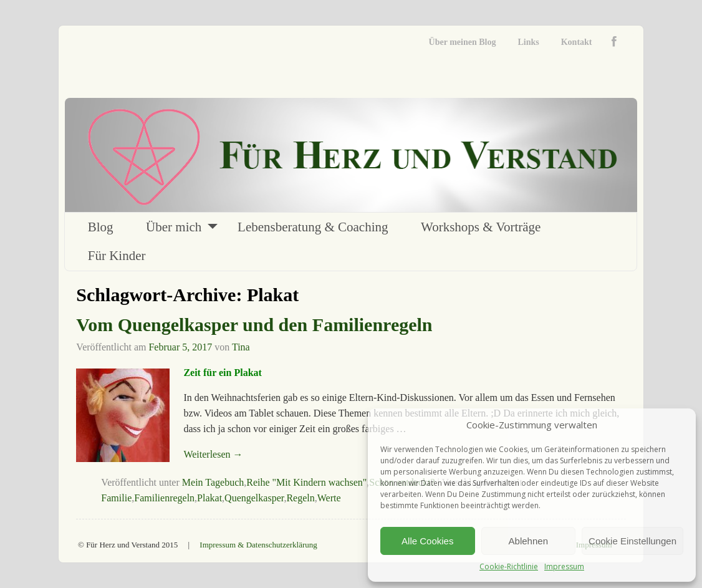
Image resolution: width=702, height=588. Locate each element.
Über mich (174, 227)
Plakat (209, 498)
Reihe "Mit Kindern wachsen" (306, 482)
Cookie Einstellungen (632, 541)
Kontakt (577, 42)
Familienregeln (164, 498)
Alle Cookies (427, 541)
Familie (116, 498)
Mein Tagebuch (213, 482)
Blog (101, 227)
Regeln (300, 498)
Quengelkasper (254, 498)
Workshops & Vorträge (481, 227)
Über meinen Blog (463, 42)
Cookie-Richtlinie (509, 566)
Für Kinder (117, 256)
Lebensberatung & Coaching (313, 227)
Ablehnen (528, 541)
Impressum (564, 566)
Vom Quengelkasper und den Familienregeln (254, 325)
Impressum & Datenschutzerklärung (258, 545)
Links (528, 42)
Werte (329, 498)
